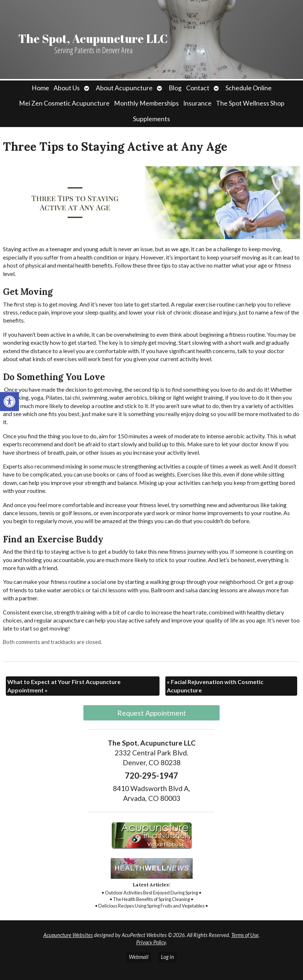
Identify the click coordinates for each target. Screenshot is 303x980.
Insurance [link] (197, 103)
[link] (9, 402)
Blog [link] (175, 88)
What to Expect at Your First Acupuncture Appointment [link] (64, 686)
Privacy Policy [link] (151, 942)
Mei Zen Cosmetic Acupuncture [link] (64, 103)
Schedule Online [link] (249, 88)
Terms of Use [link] (245, 935)
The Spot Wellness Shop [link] (250, 103)
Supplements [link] (151, 119)
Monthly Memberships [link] (146, 103)
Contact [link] (198, 88)
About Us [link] (67, 88)
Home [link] (40, 88)
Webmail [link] (139, 957)
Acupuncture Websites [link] (68, 935)
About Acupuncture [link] (124, 88)
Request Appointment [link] (152, 713)
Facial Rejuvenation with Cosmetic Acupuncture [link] (215, 686)
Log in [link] (168, 957)
